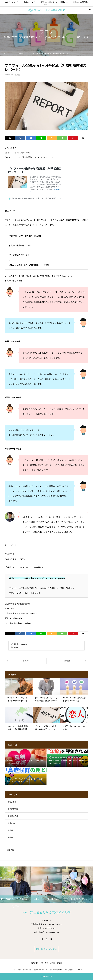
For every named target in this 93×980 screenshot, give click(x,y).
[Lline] (41, 138)
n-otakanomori (23, 644)
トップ (13, 970)
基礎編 (18, 75)
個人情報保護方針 (56, 970)
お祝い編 (11, 823)
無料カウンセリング (41, 970)
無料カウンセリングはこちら (46, 949)
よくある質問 (69, 970)
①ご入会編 (12, 802)
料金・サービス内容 (25, 970)
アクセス (79, 970)
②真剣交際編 (13, 809)
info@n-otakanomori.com (21, 623)
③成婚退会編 (13, 816)
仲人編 (10, 830)
